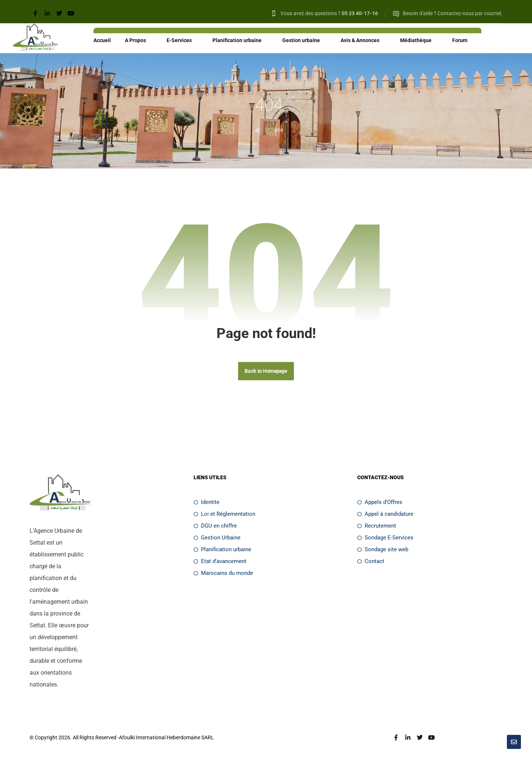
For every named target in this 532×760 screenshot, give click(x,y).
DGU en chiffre (215, 527)
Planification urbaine (222, 551)
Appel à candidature (385, 515)
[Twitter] (59, 13)
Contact (371, 563)
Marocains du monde (223, 575)
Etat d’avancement (220, 563)
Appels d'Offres (380, 504)
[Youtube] (71, 13)
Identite (207, 504)
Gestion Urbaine (217, 539)
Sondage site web (383, 551)
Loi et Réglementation (224, 515)
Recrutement (377, 527)
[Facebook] (35, 13)
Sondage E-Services (385, 539)
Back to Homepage (266, 372)
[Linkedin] (47, 13)
